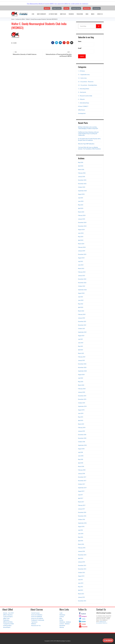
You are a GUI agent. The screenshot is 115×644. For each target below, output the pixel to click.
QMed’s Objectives (8, 615)
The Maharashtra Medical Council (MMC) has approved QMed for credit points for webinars (57, 4)
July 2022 (80, 297)
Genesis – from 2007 (8, 613)
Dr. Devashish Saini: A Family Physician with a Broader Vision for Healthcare (89, 139)
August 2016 (81, 527)
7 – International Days (84, 103)
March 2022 (81, 311)
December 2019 (82, 396)
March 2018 (81, 466)
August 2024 (81, 230)
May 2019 (81, 417)
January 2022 (82, 318)
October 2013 (81, 573)
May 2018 (81, 459)
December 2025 (82, 180)
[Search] (99, 26)
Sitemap (62, 627)
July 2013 (80, 580)
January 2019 (81, 431)
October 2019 (82, 403)
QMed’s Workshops (41, 14)
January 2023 (82, 276)
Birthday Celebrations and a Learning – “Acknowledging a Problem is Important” (88, 128)
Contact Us (100, 14)
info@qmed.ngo (103, 622)
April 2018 (81, 463)
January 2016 (81, 551)
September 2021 (82, 332)
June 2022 (81, 300)
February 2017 (82, 505)
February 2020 (82, 389)
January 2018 (81, 474)
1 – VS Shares (81, 71)
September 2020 (82, 371)
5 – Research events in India (85, 96)
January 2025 (82, 219)
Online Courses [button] (57, 8)
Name (86, 44)
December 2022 (82, 279)
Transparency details (8, 624)
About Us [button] (47, 8)
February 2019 (82, 428)
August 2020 (81, 375)
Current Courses (35, 613)
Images (93, 14)
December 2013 (82, 565)
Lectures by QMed (53, 14)
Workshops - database (65, 622)
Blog (61, 618)
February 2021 (82, 357)
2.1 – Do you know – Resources (86, 82)
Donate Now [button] (97, 8)
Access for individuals (37, 617)
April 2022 (81, 307)
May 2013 (80, 587)
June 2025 (81, 201)
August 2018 (81, 449)
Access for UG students (37, 618)
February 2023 (82, 272)
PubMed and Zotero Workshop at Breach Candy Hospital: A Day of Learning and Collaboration (88, 134)
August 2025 (81, 194)
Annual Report (7, 627)
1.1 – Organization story (84, 75)
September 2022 (82, 290)
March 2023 (81, 268)
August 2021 (81, 336)
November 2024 (82, 226)
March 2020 (81, 385)
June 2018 (81, 456)
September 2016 (82, 523)
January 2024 (82, 251)
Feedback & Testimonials (38, 620)
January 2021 (81, 360)
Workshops (62, 615)
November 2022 (82, 283)
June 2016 (81, 534)
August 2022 (81, 293)
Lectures (62, 617)
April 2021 (81, 350)
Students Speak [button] (76, 8)
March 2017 (81, 502)
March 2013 (81, 594)
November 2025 (82, 184)
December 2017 (82, 477)
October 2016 (82, 519)
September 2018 (82, 445)
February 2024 (82, 247)
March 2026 (81, 170)
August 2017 (81, 491)
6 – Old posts (81, 99)
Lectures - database (65, 624)
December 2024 (82, 222)
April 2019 (81, 420)
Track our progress (8, 617)
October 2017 (82, 484)
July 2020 (81, 378)
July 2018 (80, 452)
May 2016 (81, 537)
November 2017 (82, 481)
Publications (80, 14)
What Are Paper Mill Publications (86, 144)
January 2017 (81, 509)
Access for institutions (37, 615)
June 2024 (81, 233)
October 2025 (82, 187)
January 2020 (82, 392)
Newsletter (62, 626)
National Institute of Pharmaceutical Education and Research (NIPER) (58, 54)
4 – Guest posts (82, 92)
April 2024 (81, 240)
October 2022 (82, 286)
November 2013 (82, 569)
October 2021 (81, 329)
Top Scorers (34, 622)
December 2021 (82, 321)
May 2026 (81, 162)
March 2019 (81, 424)
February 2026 (82, 173)
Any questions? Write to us (102, 623)
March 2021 (81, 353)
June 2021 (81, 343)
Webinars (34, 624)
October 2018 (82, 442)
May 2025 (81, 205)
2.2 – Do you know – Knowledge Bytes (88, 85)
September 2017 (82, 488)
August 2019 (81, 410)
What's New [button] (87, 8)
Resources (71, 14)
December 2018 (82, 435)
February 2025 (82, 215)
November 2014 (82, 555)
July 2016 (80, 530)
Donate (61, 620)
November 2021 (82, 325)
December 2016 (82, 512)
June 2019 (81, 413)
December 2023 (82, 254)
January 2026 (82, 177)
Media (87, 14)
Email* (86, 50)
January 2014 (82, 562)
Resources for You (36, 626)
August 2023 (81, 258)
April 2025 (81, 208)
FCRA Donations (7, 626)
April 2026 (81, 166)
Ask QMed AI (108, 640)
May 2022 (81, 304)
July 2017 (80, 495)
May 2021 (80, 346)
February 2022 (82, 314)
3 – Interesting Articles (84, 89)
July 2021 (80, 339)
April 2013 (81, 590)
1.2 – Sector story (82, 78)
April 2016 (81, 541)
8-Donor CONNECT (83, 106)
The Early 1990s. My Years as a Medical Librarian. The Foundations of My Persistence (89, 148)
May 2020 (81, 382)
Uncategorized (82, 113)
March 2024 (81, 244)
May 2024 (81, 237)
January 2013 (81, 597)
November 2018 (82, 438)
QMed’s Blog (63, 14)
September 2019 (82, 406)
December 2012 (82, 601)
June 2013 (81, 583)
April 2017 (81, 498)
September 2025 (82, 191)
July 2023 (80, 261)
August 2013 (81, 576)
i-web (33, 14)
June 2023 (81, 265)
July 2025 (81, 198)
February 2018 (82, 470)
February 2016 (82, 548)
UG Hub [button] (66, 8)
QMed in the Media (8, 622)
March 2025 (81, 212)
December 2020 (82, 364)
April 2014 (81, 558)
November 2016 (82, 516)
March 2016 (81, 544)
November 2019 (82, 399)
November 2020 (82, 367)
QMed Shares (82, 110)
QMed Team (6, 618)
